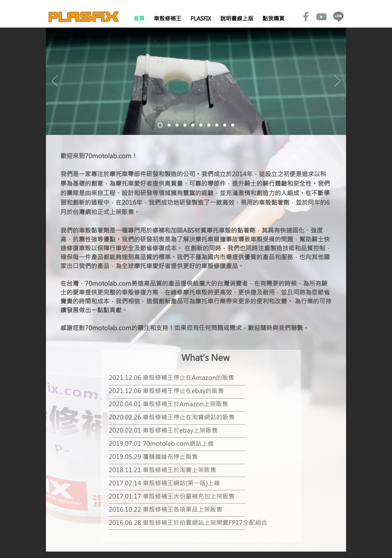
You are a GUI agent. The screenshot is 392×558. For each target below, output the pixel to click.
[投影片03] (177, 125)
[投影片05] (193, 125)
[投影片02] (169, 125)
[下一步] (338, 81)
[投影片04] (185, 125)
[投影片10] (233, 125)
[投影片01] (160, 125)
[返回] (55, 81)
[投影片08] (217, 125)
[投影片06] (201, 125)
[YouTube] (321, 17)
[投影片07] (209, 125)
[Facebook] (306, 17)
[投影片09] (225, 125)
